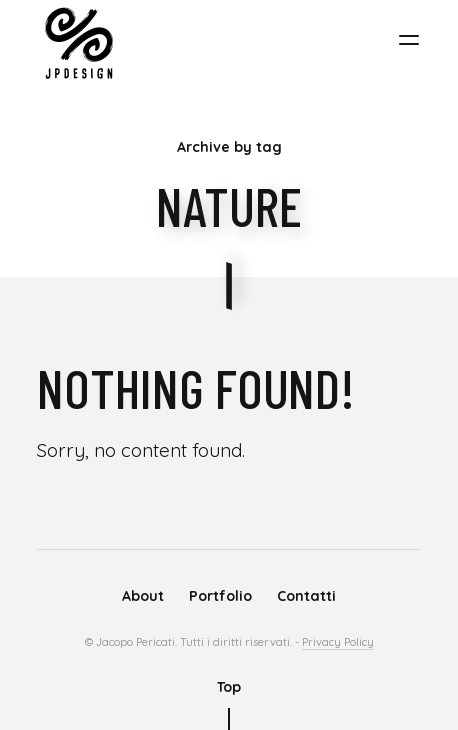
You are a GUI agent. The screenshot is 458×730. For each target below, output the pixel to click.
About (143, 596)
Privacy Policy (338, 642)
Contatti (306, 596)
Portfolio (220, 596)
